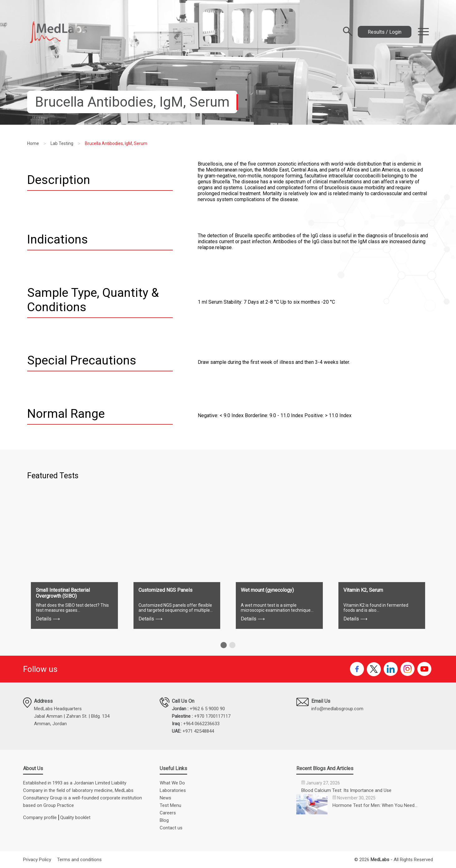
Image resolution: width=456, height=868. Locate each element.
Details (48, 619)
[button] (224, 645)
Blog (164, 820)
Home (33, 143)
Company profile (40, 817)
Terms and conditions (79, 860)
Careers (168, 813)
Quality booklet (75, 817)
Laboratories (173, 790)
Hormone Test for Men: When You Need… (375, 805)
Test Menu (170, 805)
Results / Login (385, 32)
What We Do (172, 783)
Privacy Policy (37, 860)
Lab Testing (62, 143)
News (165, 798)
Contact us (171, 828)
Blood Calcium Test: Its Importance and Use (346, 790)
